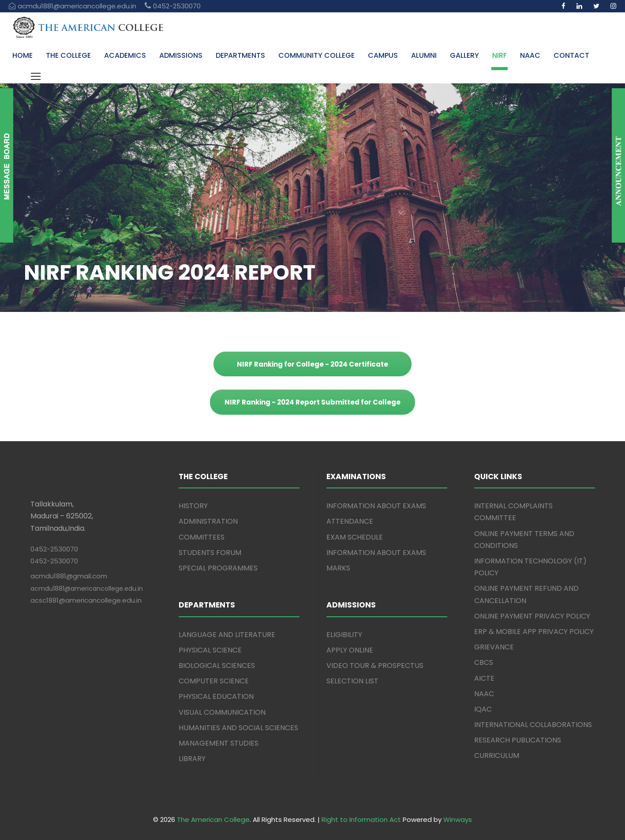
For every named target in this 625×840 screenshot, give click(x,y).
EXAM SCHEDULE (355, 537)
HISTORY (193, 506)
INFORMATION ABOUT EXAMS (376, 506)
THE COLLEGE (68, 55)
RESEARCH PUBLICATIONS (518, 740)
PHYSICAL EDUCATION (216, 696)
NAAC (530, 55)
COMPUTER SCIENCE (214, 681)
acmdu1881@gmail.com (69, 576)
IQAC (483, 709)
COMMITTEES (202, 537)
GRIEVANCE (494, 647)
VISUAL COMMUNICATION (222, 712)
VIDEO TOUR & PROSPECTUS (375, 666)
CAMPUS (383, 55)
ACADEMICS (125, 55)
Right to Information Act (361, 819)
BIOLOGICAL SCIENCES (217, 666)
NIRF (500, 55)
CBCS (484, 662)
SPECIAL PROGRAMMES (218, 568)
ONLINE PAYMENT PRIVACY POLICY (532, 616)
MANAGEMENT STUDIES (219, 743)
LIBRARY (192, 759)
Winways (458, 819)
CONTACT (571, 55)
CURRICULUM (497, 756)
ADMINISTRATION (208, 521)
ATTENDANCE (350, 521)
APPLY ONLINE (350, 650)
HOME (22, 55)
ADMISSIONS (181, 55)
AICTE (484, 678)
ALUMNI (424, 55)
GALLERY (464, 55)
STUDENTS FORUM (210, 553)
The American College (213, 819)
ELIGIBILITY (344, 635)
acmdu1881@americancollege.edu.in (87, 589)
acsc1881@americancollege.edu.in (86, 600)
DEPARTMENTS (240, 55)
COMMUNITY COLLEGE (316, 55)
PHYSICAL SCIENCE (210, 650)
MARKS (338, 568)
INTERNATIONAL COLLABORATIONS (533, 725)
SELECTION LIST (352, 681)
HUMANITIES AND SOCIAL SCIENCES (238, 728)
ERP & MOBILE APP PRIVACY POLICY (534, 632)
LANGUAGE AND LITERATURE (227, 635)
